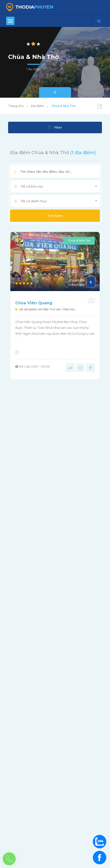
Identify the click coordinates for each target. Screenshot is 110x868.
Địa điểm (38, 106)
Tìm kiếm (55, 216)
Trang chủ (16, 106)
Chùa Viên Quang (34, 303)
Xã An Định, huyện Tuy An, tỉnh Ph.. (46, 309)
